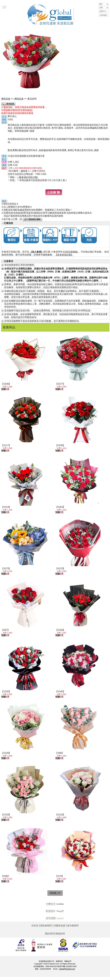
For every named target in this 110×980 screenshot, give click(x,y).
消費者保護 (59, 926)
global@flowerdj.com (67, 969)
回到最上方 (55, 893)
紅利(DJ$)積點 (71, 252)
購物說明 (60, 934)
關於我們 (50, 934)
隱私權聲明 (46, 926)
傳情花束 (19, 99)
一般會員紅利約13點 (27, 177)
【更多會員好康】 (64, 255)
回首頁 (35, 926)
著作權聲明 (73, 926)
